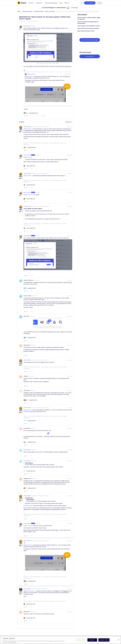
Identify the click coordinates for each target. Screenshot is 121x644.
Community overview (27, 11)
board (26, 109)
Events (61, 3)
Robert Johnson (31, 74)
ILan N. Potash (27, 296)
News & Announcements (51, 3)
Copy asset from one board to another (88, 28)
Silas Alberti (26, 316)
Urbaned (26, 376)
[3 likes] (30, 400)
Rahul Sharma (27, 26)
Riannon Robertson (28, 280)
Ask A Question (90, 56)
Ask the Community (50, 11)
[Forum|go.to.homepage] (26, 3)
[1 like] (29, 166)
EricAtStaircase (27, 450)
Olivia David (26, 612)
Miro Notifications (31, 411)
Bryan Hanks (27, 345)
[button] (90, 3)
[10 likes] (31, 113)
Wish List (67, 3)
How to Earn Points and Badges (90, 40)
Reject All (92, 640)
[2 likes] (30, 147)
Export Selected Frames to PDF (86, 31)
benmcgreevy (27, 428)
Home (19, 11)
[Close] (119, 640)
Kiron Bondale (27, 589)
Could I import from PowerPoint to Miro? (89, 26)
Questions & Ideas (39, 11)
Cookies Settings (81, 640)
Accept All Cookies (104, 640)
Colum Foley (27, 390)
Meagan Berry (27, 479)
